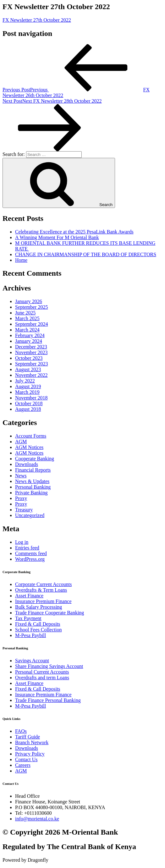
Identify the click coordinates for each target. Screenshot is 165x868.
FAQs (21, 731)
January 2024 (29, 341)
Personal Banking (33, 487)
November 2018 (31, 398)
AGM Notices (29, 447)
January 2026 (29, 301)
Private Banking (31, 493)
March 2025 (27, 318)
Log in (22, 542)
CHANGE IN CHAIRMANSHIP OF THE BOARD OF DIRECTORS (86, 254)
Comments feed (31, 553)
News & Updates (32, 481)
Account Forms (31, 436)
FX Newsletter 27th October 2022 (37, 20)
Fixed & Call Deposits (38, 624)
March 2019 (27, 392)
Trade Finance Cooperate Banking (49, 613)
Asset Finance (29, 596)
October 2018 (29, 403)
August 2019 (28, 386)
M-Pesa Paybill (30, 635)
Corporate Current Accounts (43, 584)
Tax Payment (28, 618)
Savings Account (32, 661)
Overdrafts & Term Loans (41, 590)
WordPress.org (30, 559)
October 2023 (29, 358)
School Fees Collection (38, 630)
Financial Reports (33, 470)
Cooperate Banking (35, 459)
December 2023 (31, 347)
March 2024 (27, 330)
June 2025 (25, 313)
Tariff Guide (27, 737)
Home (21, 260)
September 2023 (31, 364)
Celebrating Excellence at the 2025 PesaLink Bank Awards (74, 232)
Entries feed (27, 548)
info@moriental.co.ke (37, 819)
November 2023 (31, 352)
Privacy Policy (30, 754)
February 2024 (30, 335)
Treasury (24, 510)
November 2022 (31, 375)
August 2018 (28, 409)
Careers (23, 765)
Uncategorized (30, 515)
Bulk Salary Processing (38, 607)
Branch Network (32, 742)
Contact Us (26, 759)
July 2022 (25, 381)
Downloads (27, 464)
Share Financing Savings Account (49, 666)
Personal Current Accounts (42, 672)
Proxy (21, 498)
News (21, 476)
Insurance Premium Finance (43, 601)
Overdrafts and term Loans (42, 678)
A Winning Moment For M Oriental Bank (57, 237)
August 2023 (28, 369)
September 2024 (31, 324)
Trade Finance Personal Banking (48, 700)
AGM (21, 442)
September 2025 (31, 307)
